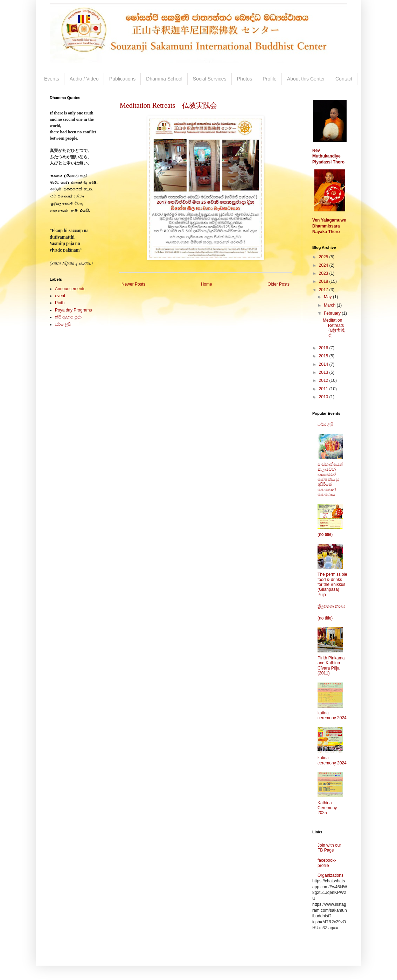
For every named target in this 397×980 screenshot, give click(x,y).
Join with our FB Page (329, 848)
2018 (324, 281)
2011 (324, 389)
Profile (270, 79)
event (60, 296)
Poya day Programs (73, 310)
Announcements (70, 289)
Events (52, 79)
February (333, 313)
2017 (324, 290)
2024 (324, 265)
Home (207, 284)
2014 (324, 364)
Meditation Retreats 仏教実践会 (168, 105)
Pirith (60, 303)
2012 (324, 380)
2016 (324, 348)
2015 (324, 356)
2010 (324, 397)
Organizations (330, 875)
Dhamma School (164, 79)
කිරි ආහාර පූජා (68, 317)
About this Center (306, 79)
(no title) (325, 534)
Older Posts (278, 284)
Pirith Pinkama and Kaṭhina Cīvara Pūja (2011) (331, 666)
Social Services (210, 79)
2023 (324, 273)
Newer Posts (133, 284)
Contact (344, 79)
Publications (123, 79)
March (330, 305)
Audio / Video (84, 79)
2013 (324, 372)
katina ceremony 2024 (332, 715)
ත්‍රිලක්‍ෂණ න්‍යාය (331, 606)
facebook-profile (327, 863)
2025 (324, 257)
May (328, 297)
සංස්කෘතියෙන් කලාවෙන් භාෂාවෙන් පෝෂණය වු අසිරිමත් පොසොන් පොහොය (330, 479)
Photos (245, 79)
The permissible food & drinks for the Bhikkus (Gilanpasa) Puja (332, 584)
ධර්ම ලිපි (63, 324)
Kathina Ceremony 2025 (327, 808)
